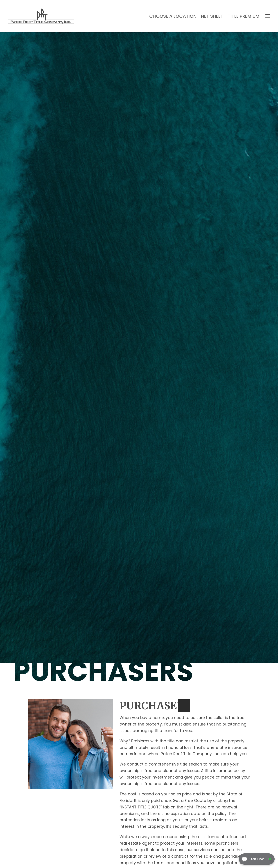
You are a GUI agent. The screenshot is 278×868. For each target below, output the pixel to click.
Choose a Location (173, 16)
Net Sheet (212, 16)
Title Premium (244, 16)
